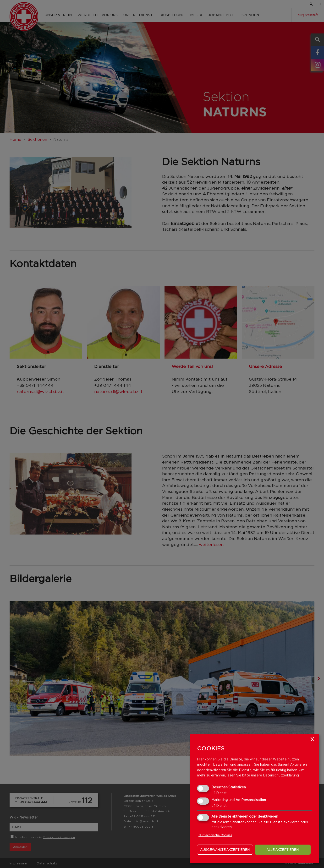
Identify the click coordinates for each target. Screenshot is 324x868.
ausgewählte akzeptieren (225, 850)
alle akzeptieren (283, 850)
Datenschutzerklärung (281, 775)
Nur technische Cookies (215, 835)
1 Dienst (219, 793)
